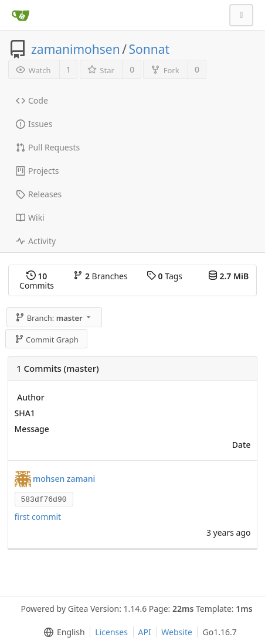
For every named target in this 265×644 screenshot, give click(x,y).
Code (32, 100)
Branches (100, 276)
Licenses (111, 632)
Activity (36, 241)
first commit (38, 517)
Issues (34, 124)
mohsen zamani (64, 478)
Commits (37, 281)
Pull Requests (48, 147)
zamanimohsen (76, 49)
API (145, 632)
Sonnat (149, 49)
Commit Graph (47, 340)
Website (177, 632)
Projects (37, 171)
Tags (164, 276)
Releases (39, 194)
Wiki (30, 217)
